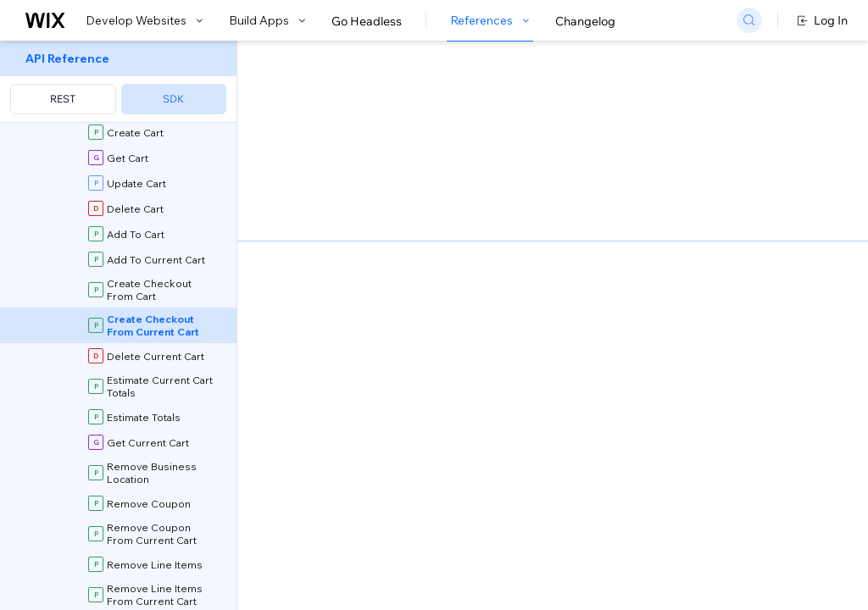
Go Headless (367, 21)
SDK (173, 99)
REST (63, 99)
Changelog (585, 21)
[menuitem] (118, 82)
